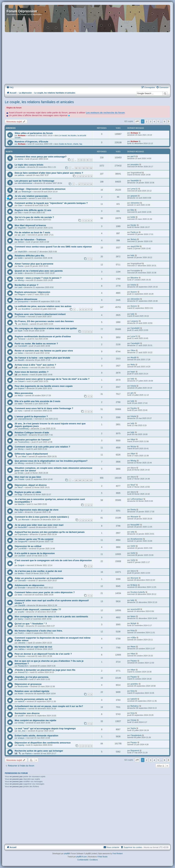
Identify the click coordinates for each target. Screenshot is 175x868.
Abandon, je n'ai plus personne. (32, 677)
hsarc (133, 372)
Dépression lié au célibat (28, 546)
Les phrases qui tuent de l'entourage (34, 181)
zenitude (22, 167)
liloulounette (23, 686)
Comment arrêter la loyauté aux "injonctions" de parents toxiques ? (51, 203)
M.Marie (134, 585)
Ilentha (21, 573)
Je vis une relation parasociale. (31, 196)
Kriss (133, 630)
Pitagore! (22, 294)
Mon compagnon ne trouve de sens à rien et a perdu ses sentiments (51, 617)
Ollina (133, 350)
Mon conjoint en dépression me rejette (35, 720)
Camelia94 (135, 328)
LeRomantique (137, 499)
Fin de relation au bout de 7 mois (32, 232)
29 (76, 480)
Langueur (135, 321)
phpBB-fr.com (82, 857)
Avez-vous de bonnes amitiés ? (32, 372)
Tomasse (22, 339)
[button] (137, 121)
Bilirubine (134, 278)
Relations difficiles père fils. (30, 256)
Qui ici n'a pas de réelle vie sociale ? (34, 217)
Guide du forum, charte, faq (71, 144)
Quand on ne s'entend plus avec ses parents (39, 271)
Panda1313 (23, 666)
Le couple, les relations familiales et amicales (39, 102)
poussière (135, 164)
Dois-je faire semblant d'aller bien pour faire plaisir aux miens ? (49, 173)
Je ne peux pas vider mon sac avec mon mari (39, 525)
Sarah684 (135, 181)
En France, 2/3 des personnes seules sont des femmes (44, 321)
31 (84, 480)
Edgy (20, 494)
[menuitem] (10, 87)
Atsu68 (21, 360)
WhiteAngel (26, 192)
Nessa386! (22, 527)
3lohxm (21, 242)
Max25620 (22, 435)
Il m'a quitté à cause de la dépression (35, 553)
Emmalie (22, 588)
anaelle (21, 612)
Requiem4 (135, 751)
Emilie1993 (23, 679)
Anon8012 (26, 309)
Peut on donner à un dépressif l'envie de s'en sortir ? (43, 654)
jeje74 (133, 156)
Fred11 (21, 633)
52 (84, 168)
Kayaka (134, 408)
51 (80, 168)
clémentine (135, 203)
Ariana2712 (23, 672)
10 (87, 160)
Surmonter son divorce (27, 713)
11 (91, 160)
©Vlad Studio (102, 857)
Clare (20, 205)
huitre (20, 512)
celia (132, 532)
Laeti (20, 287)
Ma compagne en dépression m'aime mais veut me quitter (46, 328)
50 (76, 168)
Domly (133, 510)
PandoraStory (24, 442)
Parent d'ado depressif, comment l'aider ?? (38, 609)
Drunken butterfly (138, 592)
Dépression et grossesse (28, 684)
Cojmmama (23, 534)
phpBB (67, 854)
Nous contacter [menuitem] (111, 847)
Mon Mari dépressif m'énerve (30, 225)
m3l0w (133, 638)
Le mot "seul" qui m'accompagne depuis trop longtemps (45, 728)
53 (87, 168)
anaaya (21, 738)
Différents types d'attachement (31, 454)
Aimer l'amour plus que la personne (34, 264)
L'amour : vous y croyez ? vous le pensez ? (38, 278)
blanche (21, 504)
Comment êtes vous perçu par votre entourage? (41, 157)
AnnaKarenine (137, 539)
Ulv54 (133, 546)
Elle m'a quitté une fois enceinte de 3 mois (37, 401)
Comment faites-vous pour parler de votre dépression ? (45, 592)
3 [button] (150, 121)
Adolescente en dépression (29, 585)
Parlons (28, 753)
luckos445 (22, 198)
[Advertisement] (87, 58)
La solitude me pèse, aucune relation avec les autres (43, 306)
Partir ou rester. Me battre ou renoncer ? (36, 344)
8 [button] (165, 121)
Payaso (134, 661)
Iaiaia (20, 404)
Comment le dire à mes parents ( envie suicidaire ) (42, 517)
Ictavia (133, 285)
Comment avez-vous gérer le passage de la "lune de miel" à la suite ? (52, 379)
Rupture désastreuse (26, 299)
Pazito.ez (134, 232)
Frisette (21, 479)
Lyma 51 (134, 189)
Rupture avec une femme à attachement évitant (40, 314)
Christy (21, 723)
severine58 (135, 609)
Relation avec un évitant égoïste (32, 691)
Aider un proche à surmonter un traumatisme (39, 578)
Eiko (20, 213)
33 (91, 480)
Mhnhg (21, 280)
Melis (133, 365)
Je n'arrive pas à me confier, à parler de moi (38, 571)
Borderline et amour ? (26, 285)
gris (132, 393)
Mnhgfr (21, 626)
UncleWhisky (23, 428)
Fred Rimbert (118, 854)
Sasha (21, 266)
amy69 (21, 716)
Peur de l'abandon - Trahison (30, 240)
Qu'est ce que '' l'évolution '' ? (31, 624)
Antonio (21, 220)
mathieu (21, 649)
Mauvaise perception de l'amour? (33, 440)
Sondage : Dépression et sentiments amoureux (40, 189)
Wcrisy (21, 449)
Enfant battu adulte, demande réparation (36, 736)
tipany (20, 619)
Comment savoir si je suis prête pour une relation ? (42, 447)
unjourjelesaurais (25, 419)
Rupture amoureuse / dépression (32, 292)
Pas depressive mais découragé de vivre (37, 510)
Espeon (21, 388)
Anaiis (21, 694)
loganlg (21, 745)
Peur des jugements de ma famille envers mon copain (44, 386)
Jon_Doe (22, 731)
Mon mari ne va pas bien (28, 477)
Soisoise (22, 656)
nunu (20, 411)
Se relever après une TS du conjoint (34, 539)
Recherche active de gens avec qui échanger (39, 751)
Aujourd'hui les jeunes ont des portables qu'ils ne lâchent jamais (50, 532)
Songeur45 (23, 541)
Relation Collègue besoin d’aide (32, 433)
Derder (133, 225)
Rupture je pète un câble (28, 492)
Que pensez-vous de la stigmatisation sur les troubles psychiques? (51, 461)
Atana (133, 647)
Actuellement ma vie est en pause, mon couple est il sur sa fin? (49, 706)
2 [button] (146, 121)
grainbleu (134, 684)
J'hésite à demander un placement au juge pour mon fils (45, 670)
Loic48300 (22, 549)
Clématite (22, 581)
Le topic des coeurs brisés (29, 165)
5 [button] (158, 121)
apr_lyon (22, 235)
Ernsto (21, 473)
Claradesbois (136, 735)
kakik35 (21, 701)
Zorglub (21, 565)
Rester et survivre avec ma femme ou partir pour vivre (44, 351)
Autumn (134, 292)
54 (91, 168)
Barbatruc (22, 709)
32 (87, 480)
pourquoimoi (23, 301)
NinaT (20, 487)
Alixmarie (25, 520)
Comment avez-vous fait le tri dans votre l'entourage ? (44, 408)
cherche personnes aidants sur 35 (33, 699)
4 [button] (154, 121)
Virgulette (22, 228)
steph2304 (22, 252)
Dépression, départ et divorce (31, 485)
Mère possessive (24, 393)
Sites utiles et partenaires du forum (34, 133)
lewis (20, 595)
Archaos (22, 135)
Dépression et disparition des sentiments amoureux (43, 743)
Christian (22, 317)
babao (21, 353)
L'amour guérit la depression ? (31, 416)
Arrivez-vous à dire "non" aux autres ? (35, 365)
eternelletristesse (25, 183)
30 (80, 480)
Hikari (133, 439)
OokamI (21, 381)
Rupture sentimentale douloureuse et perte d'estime (43, 336)
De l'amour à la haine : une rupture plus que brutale (42, 358)
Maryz (21, 395)
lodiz (132, 255)
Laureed (21, 556)
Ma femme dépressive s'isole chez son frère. (39, 631)
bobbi (133, 217)
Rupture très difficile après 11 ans (33, 210)
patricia (21, 175)
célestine (22, 643)
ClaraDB (22, 605)
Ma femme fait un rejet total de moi (33, 647)
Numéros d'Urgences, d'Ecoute (31, 142)
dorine (21, 159)
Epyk (20, 331)
